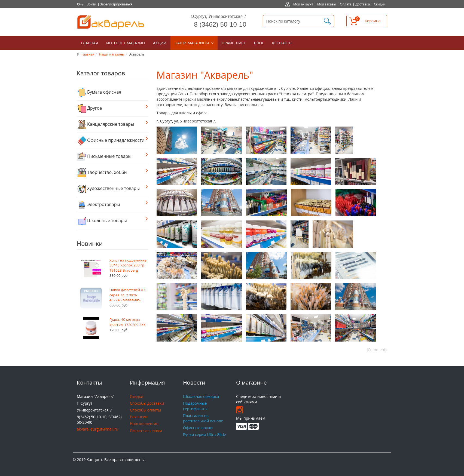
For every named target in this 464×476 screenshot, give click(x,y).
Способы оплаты (145, 410)
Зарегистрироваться (116, 4)
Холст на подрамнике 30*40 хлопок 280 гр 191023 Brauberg (128, 265)
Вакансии (139, 417)
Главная (89, 43)
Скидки (380, 4)
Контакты (282, 43)
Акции (160, 43)
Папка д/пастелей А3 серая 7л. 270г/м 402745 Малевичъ (127, 295)
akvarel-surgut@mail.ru (97, 429)
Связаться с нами (146, 430)
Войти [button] (91, 4)
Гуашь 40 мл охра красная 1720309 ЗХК (128, 322)
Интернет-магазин (126, 43)
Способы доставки (147, 403)
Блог (259, 43)
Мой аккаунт (303, 4)
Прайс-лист (234, 43)
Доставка (363, 4)
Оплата (346, 4)
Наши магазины (192, 43)
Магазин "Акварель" (205, 75)
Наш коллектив (144, 424)
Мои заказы (326, 4)
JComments (377, 350)
